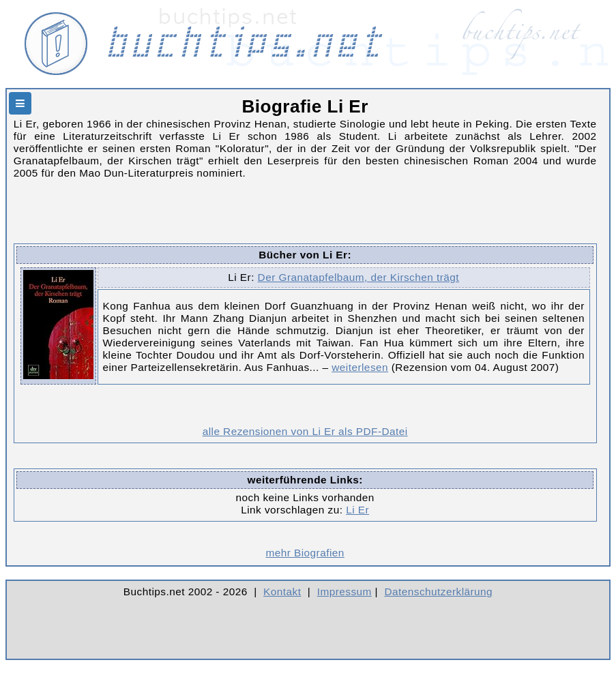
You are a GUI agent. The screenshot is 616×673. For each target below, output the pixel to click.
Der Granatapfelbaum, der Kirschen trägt (358, 277)
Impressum (344, 592)
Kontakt (282, 592)
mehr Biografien (305, 553)
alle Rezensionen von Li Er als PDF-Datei (305, 431)
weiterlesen (360, 367)
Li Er (357, 510)
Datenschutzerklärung (439, 592)
